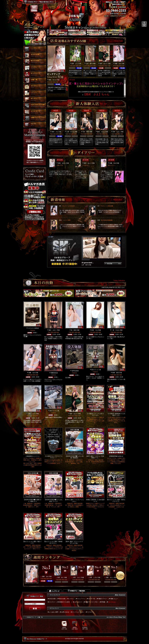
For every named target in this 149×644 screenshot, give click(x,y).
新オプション (95, 370)
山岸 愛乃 (89, 64)
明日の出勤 (62, 599)
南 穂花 (74, 330)
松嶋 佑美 (115, 373)
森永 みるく (53, 330)
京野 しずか (93, 577)
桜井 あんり (103, 64)
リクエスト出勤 (32, 328)
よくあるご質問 (54, 612)
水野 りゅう (77, 577)
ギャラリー (52, 602)
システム (71, 599)
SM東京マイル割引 (64, 602)
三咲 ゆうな (70, 132)
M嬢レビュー (114, 599)
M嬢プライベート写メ (92, 602)
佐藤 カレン (110, 577)
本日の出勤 (52, 599)
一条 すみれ (115, 330)
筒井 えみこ (117, 132)
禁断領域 (53, 373)
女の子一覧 (92, 599)
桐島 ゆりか (53, 80)
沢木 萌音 (86, 132)
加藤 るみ (118, 64)
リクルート (91, 612)
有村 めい (61, 577)
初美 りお (95, 330)
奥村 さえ (75, 64)
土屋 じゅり (32, 414)
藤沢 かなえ (101, 132)
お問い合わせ (65, 612)
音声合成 (74, 371)
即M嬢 (103, 602)
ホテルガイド (78, 602)
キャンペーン (81, 599)
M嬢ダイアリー (103, 599)
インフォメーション (78, 612)
